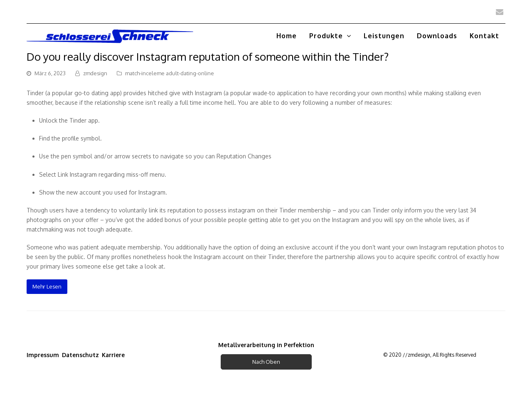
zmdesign (95, 73)
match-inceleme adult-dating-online (170, 73)
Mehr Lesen (47, 286)
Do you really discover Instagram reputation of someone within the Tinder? (208, 56)
